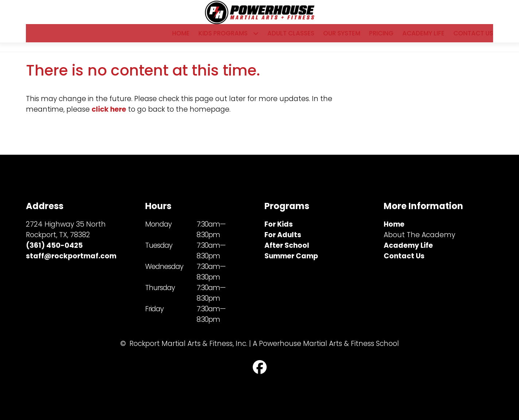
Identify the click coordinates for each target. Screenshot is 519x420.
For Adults (283, 235)
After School (287, 246)
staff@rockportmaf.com (71, 256)
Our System (342, 37)
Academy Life (423, 37)
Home (181, 37)
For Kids (279, 225)
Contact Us (473, 37)
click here (109, 117)
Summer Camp (291, 256)
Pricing (381, 37)
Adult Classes (291, 37)
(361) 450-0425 (54, 246)
